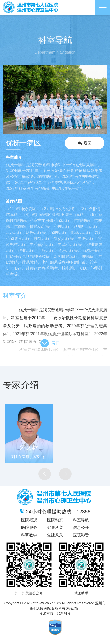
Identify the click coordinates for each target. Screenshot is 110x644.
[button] (45, 474)
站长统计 (73, 608)
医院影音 (81, 535)
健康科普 (55, 528)
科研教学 (29, 535)
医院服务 (29, 528)
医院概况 (29, 520)
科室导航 (81, 520)
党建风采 (55, 535)
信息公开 (81, 528)
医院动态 (55, 520)
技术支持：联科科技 (55, 614)
